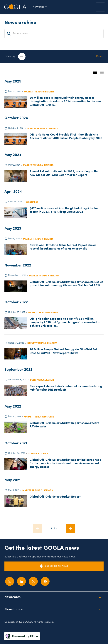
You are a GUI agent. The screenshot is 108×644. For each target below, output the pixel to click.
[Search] (9, 34)
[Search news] (54, 34)
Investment (32, 202)
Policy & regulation (42, 380)
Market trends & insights (39, 92)
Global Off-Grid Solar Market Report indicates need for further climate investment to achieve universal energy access (65, 464)
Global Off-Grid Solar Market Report (55, 497)
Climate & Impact (38, 454)
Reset (100, 56)
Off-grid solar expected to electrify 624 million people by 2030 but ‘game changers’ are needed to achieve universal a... (65, 322)
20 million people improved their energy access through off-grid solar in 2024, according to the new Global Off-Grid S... (65, 101)
